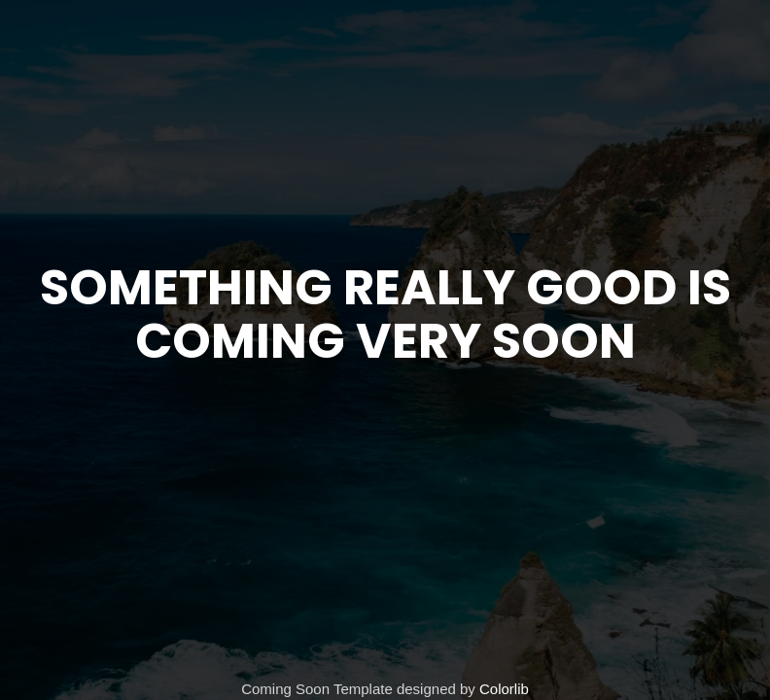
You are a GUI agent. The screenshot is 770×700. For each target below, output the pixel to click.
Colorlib (504, 689)
